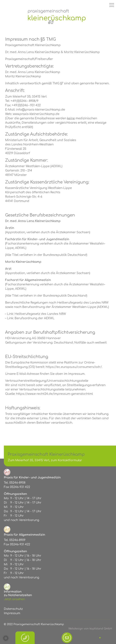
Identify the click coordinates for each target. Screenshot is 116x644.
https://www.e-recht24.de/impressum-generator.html (55, 394)
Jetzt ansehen (15, 599)
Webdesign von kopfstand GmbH (90, 629)
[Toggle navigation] (112, 5)
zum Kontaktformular (66, 460)
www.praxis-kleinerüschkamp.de (36, 114)
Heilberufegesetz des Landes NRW (40, 314)
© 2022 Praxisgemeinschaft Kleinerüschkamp (34, 624)
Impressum (12, 613)
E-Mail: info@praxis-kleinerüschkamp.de (35, 110)
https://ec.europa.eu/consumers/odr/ (74, 367)
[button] (6, 638)
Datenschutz (13, 609)
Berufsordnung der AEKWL (34, 318)
